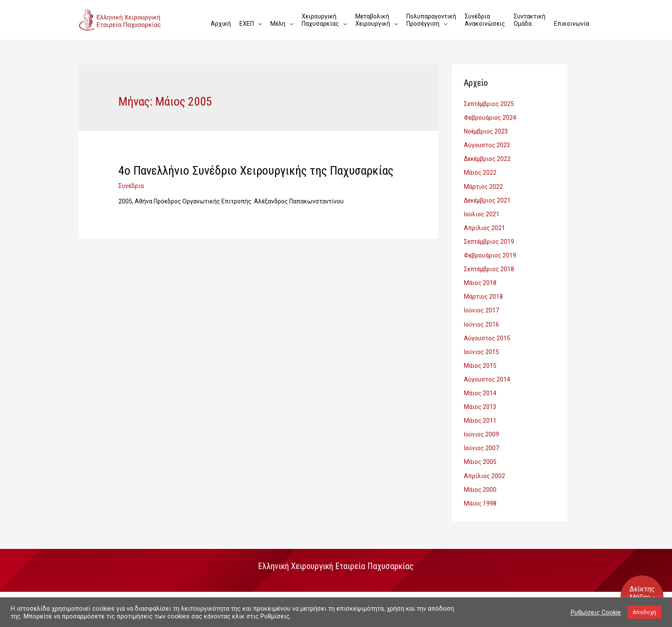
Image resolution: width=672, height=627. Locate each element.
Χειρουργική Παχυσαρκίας (320, 20)
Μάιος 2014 (480, 388)
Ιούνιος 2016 (481, 320)
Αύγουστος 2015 (487, 334)
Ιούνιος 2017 (481, 307)
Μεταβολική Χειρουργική (373, 20)
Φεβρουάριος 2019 (490, 253)
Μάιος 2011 (480, 415)
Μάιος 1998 (480, 496)
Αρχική (221, 20)
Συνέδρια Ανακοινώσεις (485, 20)
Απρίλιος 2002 (484, 469)
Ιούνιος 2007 (481, 442)
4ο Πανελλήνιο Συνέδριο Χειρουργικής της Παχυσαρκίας (254, 171)
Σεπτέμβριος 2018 (489, 266)
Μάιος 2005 (480, 455)
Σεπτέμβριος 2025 (489, 104)
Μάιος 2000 (480, 482)
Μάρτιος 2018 (483, 293)
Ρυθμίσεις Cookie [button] (596, 612)
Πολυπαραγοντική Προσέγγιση (431, 20)
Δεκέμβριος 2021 (488, 199)
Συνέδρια (131, 185)
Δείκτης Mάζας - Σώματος (642, 597)
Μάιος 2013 (480, 401)
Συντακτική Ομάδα (530, 20)
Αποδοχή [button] (644, 612)
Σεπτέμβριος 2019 (489, 239)
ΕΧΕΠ (247, 20)
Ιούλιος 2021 (482, 212)
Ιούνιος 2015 (481, 347)
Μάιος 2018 (480, 280)
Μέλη (278, 20)
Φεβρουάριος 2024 (490, 118)
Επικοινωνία (572, 20)
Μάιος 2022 (480, 172)
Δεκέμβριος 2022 (488, 158)
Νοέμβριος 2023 (486, 131)
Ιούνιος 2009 (481, 428)
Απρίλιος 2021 (484, 226)
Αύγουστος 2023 (487, 145)
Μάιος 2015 (480, 361)
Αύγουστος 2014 (487, 374)
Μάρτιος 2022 (483, 185)
